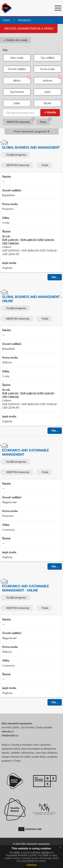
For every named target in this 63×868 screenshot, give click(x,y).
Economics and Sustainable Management (25, 452)
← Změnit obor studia (15, 40)
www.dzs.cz (8, 731)
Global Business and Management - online (32, 299)
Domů (6, 20)
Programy (25, 20)
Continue (32, 865)
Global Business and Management (31, 147)
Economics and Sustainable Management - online (25, 588)
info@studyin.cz (10, 735)
